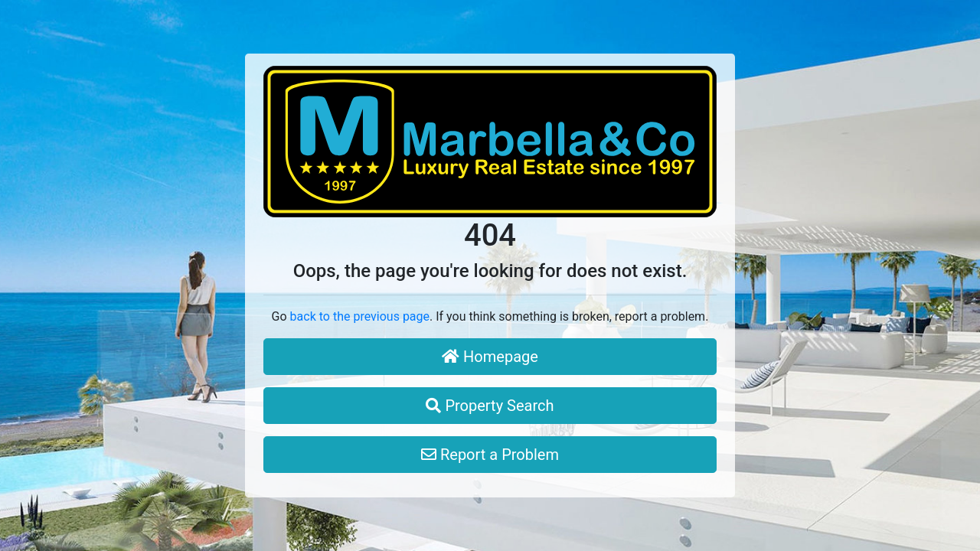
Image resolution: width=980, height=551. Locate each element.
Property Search (490, 406)
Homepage (490, 357)
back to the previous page (360, 316)
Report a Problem (490, 455)
